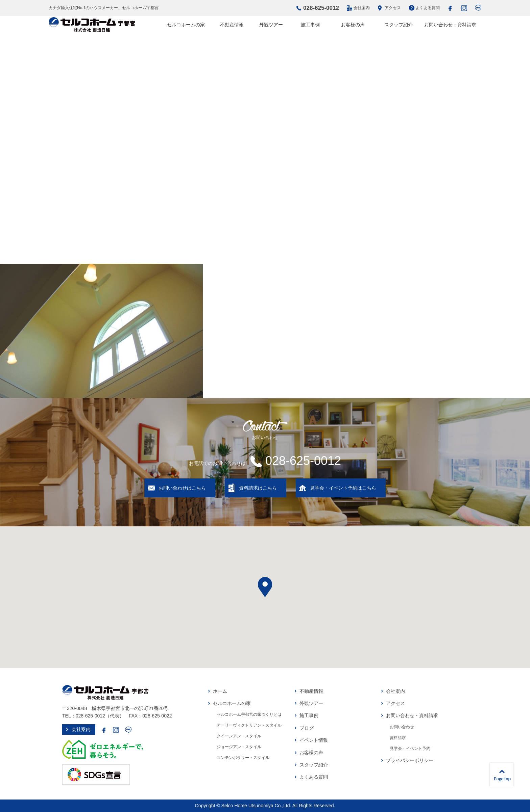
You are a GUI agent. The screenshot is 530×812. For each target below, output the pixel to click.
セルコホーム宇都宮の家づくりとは (249, 714)
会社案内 (362, 8)
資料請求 (398, 738)
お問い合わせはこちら (182, 488)
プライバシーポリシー (410, 760)
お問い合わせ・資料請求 (450, 25)
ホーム (220, 691)
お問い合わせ (402, 727)
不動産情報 (232, 25)
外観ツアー (271, 25)
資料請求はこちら (258, 488)
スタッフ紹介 (399, 25)
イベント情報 (314, 740)
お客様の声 (353, 25)
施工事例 (310, 25)
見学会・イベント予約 (410, 749)
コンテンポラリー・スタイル (243, 758)
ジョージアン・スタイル (239, 747)
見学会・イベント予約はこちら (343, 488)
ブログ (307, 728)
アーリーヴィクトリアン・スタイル (249, 725)
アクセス (393, 8)
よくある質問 (428, 8)
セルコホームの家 (186, 25)
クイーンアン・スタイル (239, 736)
